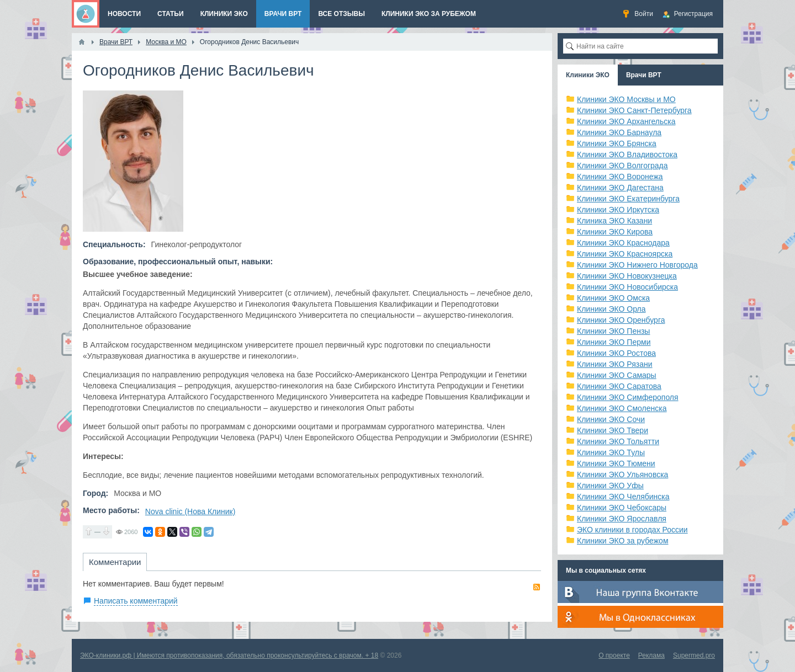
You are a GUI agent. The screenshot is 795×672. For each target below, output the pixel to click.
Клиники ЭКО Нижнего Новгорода (637, 265)
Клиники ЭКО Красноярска (625, 254)
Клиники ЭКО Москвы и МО (626, 99)
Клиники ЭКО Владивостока (627, 154)
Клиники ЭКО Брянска (617, 143)
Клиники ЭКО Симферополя (628, 397)
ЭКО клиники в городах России (632, 530)
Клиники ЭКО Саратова (619, 386)
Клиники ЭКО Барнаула (619, 132)
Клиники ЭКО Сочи (611, 419)
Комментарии (115, 562)
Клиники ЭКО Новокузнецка (627, 276)
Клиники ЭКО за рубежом (623, 541)
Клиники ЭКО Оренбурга (621, 320)
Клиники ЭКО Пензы (613, 331)
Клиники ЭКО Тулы (611, 452)
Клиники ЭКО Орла (611, 309)
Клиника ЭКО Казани (614, 221)
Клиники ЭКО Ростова (616, 353)
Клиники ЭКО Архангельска (626, 121)
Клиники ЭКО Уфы (610, 486)
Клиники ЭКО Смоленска (622, 408)
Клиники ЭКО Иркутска (618, 210)
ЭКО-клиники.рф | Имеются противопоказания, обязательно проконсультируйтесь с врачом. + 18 (229, 655)
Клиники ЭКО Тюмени (616, 463)
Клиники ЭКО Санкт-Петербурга (634, 110)
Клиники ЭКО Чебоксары (622, 508)
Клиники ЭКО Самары (617, 375)
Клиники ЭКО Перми (614, 342)
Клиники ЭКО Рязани (615, 364)
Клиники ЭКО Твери (613, 430)
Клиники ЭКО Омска (613, 298)
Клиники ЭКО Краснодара (623, 243)
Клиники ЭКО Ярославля (622, 519)
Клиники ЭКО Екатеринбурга (628, 199)
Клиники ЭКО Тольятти (618, 441)
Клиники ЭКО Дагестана (620, 188)
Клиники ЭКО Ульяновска (622, 474)
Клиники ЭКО (588, 75)
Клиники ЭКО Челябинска (623, 497)
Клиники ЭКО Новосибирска (627, 287)
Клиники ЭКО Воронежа (620, 177)
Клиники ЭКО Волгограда (622, 166)
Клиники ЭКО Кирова (615, 232)
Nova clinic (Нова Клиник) (190, 511)
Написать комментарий (136, 601)
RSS (537, 587)
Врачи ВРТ (644, 75)
